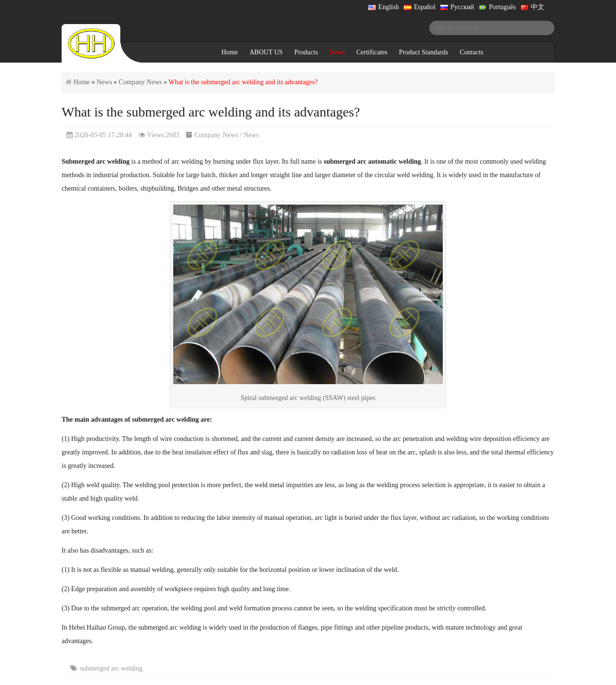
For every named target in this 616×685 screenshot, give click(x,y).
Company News (141, 82)
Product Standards (423, 52)
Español (420, 7)
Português (497, 7)
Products (306, 52)
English (384, 7)
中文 (533, 7)
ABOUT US (266, 52)
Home (230, 52)
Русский (457, 7)
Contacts (471, 52)
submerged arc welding (111, 668)
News (337, 52)
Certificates (372, 52)
